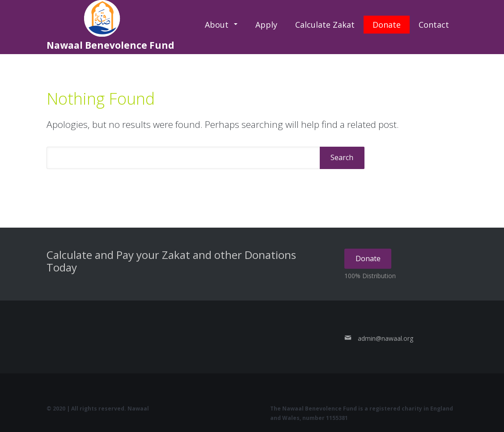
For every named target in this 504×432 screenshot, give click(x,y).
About (217, 25)
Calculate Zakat (325, 25)
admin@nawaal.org (385, 338)
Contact (434, 25)
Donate (387, 25)
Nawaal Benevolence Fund (110, 26)
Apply (266, 25)
